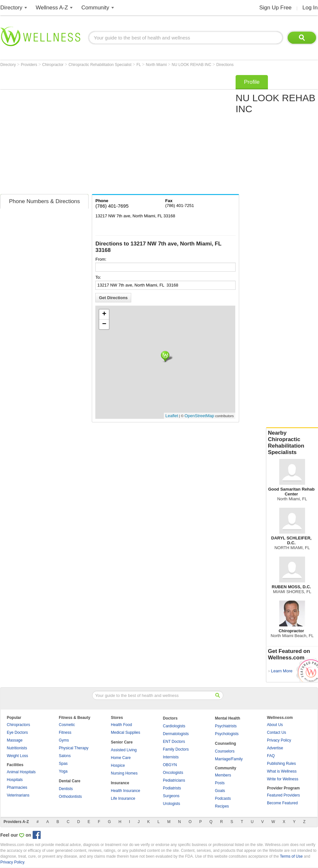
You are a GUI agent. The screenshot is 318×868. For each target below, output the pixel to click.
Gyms (64, 740)
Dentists (66, 789)
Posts (220, 783)
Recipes (222, 806)
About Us (275, 725)
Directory (11, 8)
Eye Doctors (17, 732)
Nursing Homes (124, 773)
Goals (220, 791)
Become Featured (282, 803)
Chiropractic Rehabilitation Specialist (101, 65)
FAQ (271, 756)
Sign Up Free (275, 8)
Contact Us (276, 732)
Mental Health (228, 718)
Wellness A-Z (52, 8)
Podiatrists (172, 788)
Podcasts (223, 798)
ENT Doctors (174, 742)
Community (95, 8)
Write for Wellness (283, 779)
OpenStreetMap (199, 416)
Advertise (275, 748)
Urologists (171, 804)
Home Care (121, 758)
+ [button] (104, 314)
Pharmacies (17, 787)
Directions (225, 65)
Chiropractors (18, 725)
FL (139, 65)
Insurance (120, 783)
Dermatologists (176, 734)
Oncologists (173, 773)
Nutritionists (17, 748)
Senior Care (122, 742)
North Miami (157, 65)
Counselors (225, 751)
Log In (310, 8)
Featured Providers (283, 795)
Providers (29, 65)
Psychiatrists (226, 726)
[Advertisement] (61, 132)
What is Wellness (282, 771)
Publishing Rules (281, 764)
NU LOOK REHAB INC (192, 65)
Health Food (121, 725)
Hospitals (15, 780)
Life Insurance (123, 798)
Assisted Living (124, 750)
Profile (252, 82)
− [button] (104, 324)
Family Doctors (176, 749)
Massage (15, 740)
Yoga (63, 771)
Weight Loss (17, 756)
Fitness (65, 732)
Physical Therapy (74, 748)
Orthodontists (70, 797)
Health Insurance (126, 791)
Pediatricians (174, 780)
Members (223, 775)
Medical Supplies (126, 732)
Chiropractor (53, 65)
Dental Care (70, 781)
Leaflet (172, 416)
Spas (63, 764)
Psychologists (227, 734)
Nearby (292, 443)
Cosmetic (67, 725)
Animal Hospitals (21, 772)
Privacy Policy (279, 740)
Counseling (225, 743)
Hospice (118, 765)
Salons (65, 756)
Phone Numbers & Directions (44, 201)
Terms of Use (291, 856)
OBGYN (170, 765)
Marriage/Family (229, 759)
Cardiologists (174, 726)
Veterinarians (18, 795)
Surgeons (171, 796)
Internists (171, 757)
